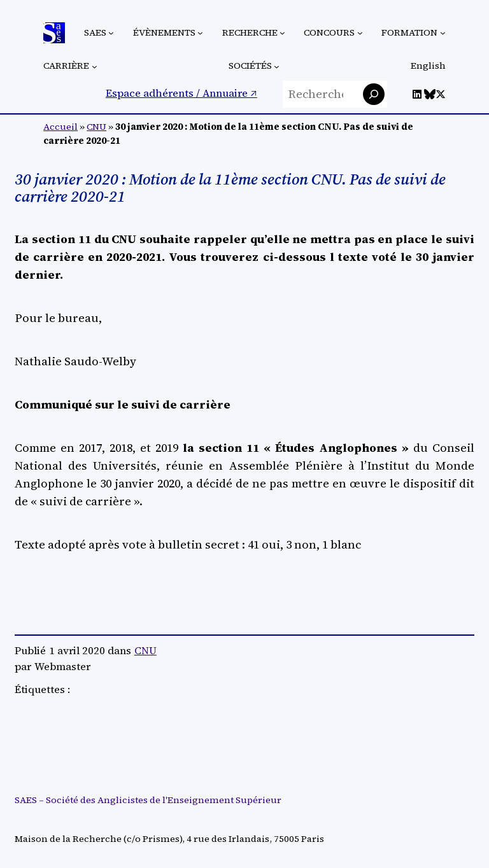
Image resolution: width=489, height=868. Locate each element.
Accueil (60, 127)
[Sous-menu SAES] (111, 33)
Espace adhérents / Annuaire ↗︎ (181, 93)
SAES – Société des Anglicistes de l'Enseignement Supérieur (148, 800)
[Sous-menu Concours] (360, 33)
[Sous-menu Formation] (443, 33)
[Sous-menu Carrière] (95, 66)
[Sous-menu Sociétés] (277, 66)
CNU (96, 127)
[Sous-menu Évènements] (200, 33)
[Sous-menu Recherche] (282, 33)
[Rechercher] (374, 94)
